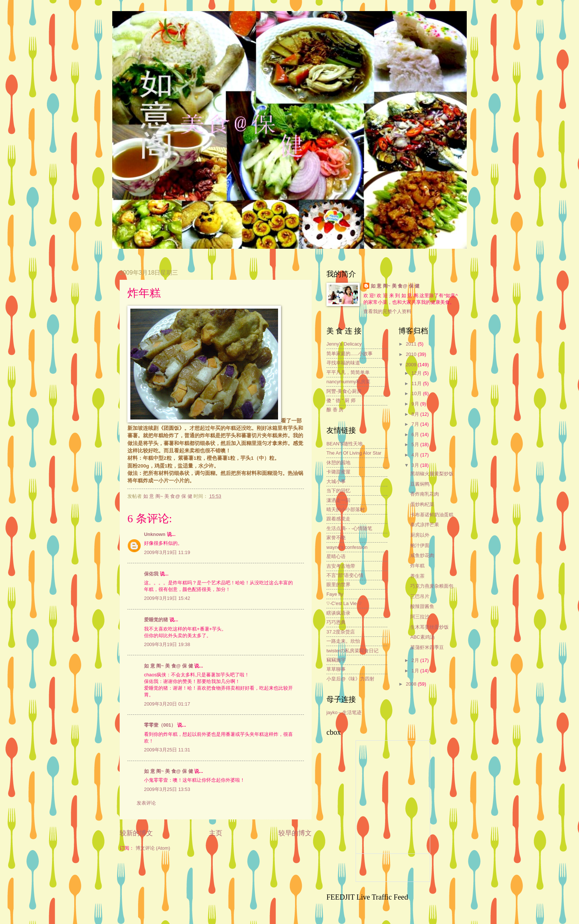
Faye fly (335, 594)
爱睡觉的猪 (156, 620)
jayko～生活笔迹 (344, 712)
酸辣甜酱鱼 (422, 606)
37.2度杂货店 (341, 632)
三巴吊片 (420, 596)
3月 (416, 465)
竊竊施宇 (336, 660)
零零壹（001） (160, 725)
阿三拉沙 (420, 617)
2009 (412, 365)
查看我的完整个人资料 (387, 311)
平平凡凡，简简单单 (348, 372)
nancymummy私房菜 (348, 382)
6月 (416, 434)
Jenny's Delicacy (344, 344)
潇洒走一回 (338, 500)
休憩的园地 (338, 463)
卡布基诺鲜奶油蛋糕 (432, 515)
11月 (417, 383)
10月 (417, 393)
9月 (416, 404)
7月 (416, 424)
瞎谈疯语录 (338, 613)
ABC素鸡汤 (422, 637)
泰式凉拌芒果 (425, 525)
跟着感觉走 (338, 519)
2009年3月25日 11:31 (167, 750)
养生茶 (417, 576)
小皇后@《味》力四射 (350, 679)
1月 (416, 671)
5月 (416, 444)
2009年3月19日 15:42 (167, 598)
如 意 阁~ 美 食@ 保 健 (169, 666)
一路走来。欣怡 (343, 641)
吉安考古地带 (341, 566)
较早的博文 (295, 833)
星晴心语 (336, 556)
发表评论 (146, 803)
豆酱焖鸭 (420, 484)
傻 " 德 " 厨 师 (341, 400)
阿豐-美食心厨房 (344, 391)
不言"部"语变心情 (345, 575)
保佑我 (151, 574)
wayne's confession (347, 547)
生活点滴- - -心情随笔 (349, 528)
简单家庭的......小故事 (350, 354)
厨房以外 (420, 535)
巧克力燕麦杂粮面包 (432, 586)
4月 (416, 455)
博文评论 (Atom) (153, 848)
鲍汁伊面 (420, 545)
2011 (412, 344)
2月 (416, 660)
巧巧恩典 (336, 622)
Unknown (155, 534)
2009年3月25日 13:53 (167, 789)
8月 (416, 414)
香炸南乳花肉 (425, 494)
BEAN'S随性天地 (345, 444)
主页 (216, 833)
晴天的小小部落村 (346, 509)
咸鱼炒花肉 (422, 555)
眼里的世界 (338, 585)
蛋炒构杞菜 (422, 504)
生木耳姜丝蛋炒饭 (429, 627)
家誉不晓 (336, 538)
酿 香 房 (335, 410)
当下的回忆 (338, 491)
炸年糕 (417, 566)
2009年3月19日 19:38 (167, 644)
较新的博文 (136, 833)
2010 (412, 354)
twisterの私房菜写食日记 (352, 651)
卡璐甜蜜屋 (338, 472)
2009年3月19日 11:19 (167, 552)
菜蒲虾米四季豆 (427, 647)
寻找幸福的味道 (343, 363)
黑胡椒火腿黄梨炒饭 (432, 474)
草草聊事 (336, 669)
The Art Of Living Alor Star (354, 453)
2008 (412, 684)
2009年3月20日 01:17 (167, 704)
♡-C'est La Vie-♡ (344, 603)
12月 (417, 373)
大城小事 (336, 481)
